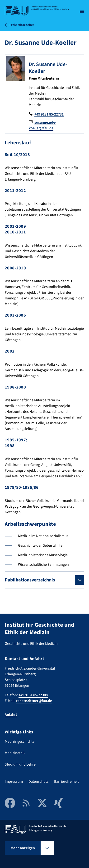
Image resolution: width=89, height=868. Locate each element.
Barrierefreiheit (66, 782)
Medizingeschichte (20, 742)
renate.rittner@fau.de (34, 701)
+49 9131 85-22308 (33, 695)
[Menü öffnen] (82, 11)
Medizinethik (15, 753)
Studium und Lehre (20, 764)
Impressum (14, 782)
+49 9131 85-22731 (49, 114)
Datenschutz (38, 782)
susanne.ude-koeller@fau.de (42, 125)
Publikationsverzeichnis (30, 580)
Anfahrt (11, 715)
